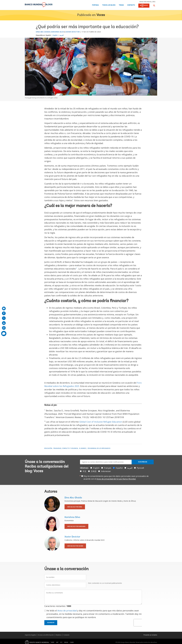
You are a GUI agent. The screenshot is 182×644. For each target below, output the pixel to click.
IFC (61, 642)
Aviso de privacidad (67, 611)
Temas (121, 5)
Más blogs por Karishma (76, 526)
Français (108, 468)
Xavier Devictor (73, 32)
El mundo (83, 448)
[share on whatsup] (4, 328)
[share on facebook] (4, 313)
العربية (62, 35)
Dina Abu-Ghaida (43, 32)
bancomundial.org (147, 2)
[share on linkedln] (4, 323)
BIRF (53, 642)
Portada (95, 5)
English (55, 35)
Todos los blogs (109, 5)
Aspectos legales (30, 635)
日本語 (94, 471)
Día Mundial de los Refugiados (99, 448)
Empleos (59, 635)
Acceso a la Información (46, 635)
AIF (57, 642)
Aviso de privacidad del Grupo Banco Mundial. (116, 479)
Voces (101, 15)
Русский (140, 468)
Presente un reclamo (150, 635)
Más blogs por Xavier (75, 546)
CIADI (72, 642)
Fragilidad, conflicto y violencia (66, 448)
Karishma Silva (57, 32)
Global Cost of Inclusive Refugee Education (101, 422)
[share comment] (4, 334)
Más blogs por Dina (75, 507)
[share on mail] (4, 308)
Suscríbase (143, 462)
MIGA (66, 642)
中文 (84, 471)
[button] (154, 5)
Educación (48, 448)
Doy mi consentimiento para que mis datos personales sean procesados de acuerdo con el (116, 478)
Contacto (131, 5)
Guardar (51, 623)
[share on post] (4, 318)
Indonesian (106, 471)
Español (48, 35)
